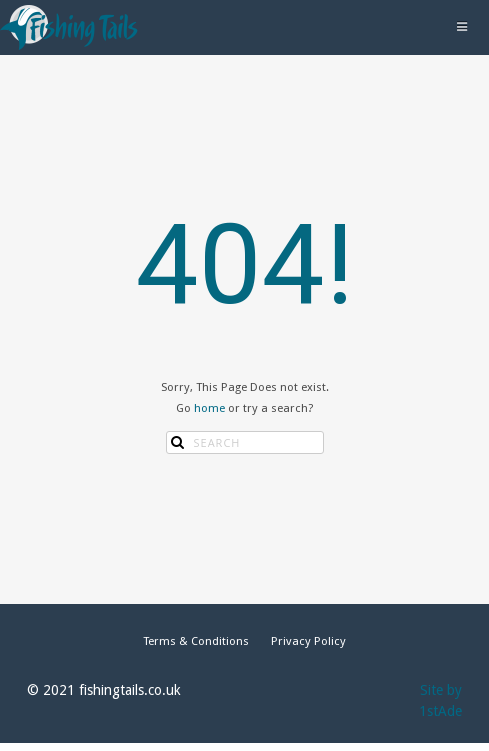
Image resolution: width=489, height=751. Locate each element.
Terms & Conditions (196, 641)
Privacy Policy (308, 641)
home (209, 408)
